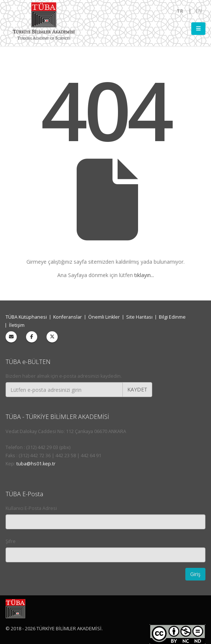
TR (180, 11)
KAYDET (137, 389)
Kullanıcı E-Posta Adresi (31, 508)
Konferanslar (68, 317)
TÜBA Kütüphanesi (26, 317)
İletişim (17, 325)
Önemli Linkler (104, 317)
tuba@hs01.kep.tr (36, 464)
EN (199, 11)
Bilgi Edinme (172, 317)
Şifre (11, 541)
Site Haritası (139, 317)
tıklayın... (144, 275)
